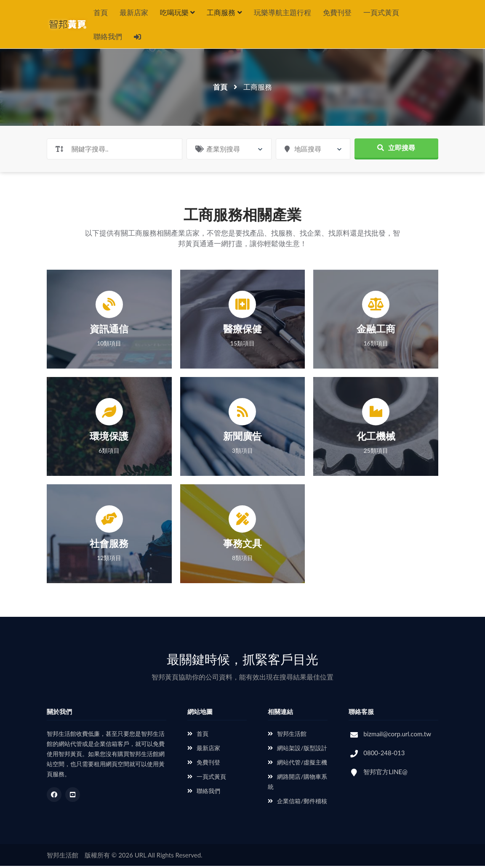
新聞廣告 (242, 438)
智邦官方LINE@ (385, 774)
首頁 (101, 12)
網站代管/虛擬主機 (297, 764)
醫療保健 (242, 331)
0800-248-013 (384, 755)
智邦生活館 (287, 736)
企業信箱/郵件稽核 (297, 803)
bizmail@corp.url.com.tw (397, 736)
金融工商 (376, 331)
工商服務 (224, 12)
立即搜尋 (396, 150)
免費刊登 (337, 12)
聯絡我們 (108, 38)
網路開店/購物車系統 (297, 784)
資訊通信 (109, 331)
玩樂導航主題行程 (282, 12)
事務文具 (242, 545)
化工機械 (376, 438)
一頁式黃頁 (381, 12)
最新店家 (134, 12)
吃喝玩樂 (177, 12)
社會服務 (109, 545)
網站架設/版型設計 (297, 750)
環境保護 (109, 438)
